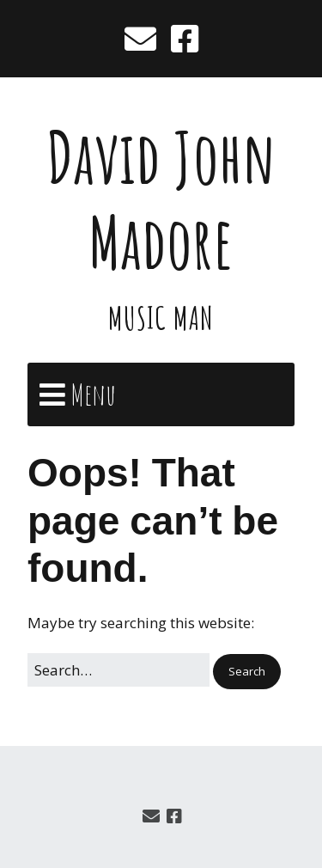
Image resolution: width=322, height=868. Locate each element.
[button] (247, 672)
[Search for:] (118, 670)
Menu (93, 394)
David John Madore (161, 199)
